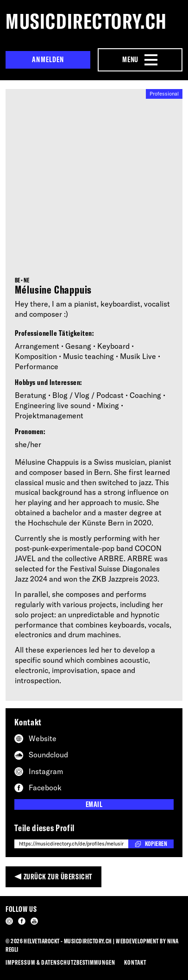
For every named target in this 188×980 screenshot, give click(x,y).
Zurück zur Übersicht (58, 877)
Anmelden (48, 59)
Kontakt (135, 962)
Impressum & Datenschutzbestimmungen (60, 962)
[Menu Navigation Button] (140, 60)
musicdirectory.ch (86, 21)
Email (94, 804)
